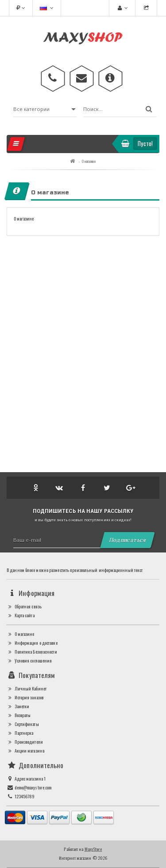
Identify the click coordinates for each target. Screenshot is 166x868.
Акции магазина (25, 751)
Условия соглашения (29, 661)
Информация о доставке (32, 643)
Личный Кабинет (27, 688)
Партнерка (20, 733)
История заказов (25, 697)
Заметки (18, 706)
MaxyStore (93, 849)
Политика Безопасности (32, 652)
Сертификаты (23, 724)
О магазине (89, 161)
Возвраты (19, 715)
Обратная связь (24, 606)
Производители (25, 742)
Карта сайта (21, 615)
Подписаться (127, 540)
